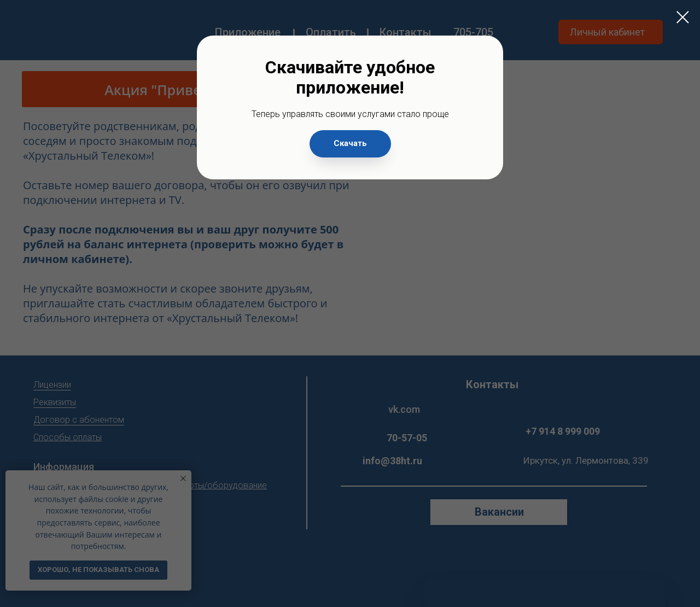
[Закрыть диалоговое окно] (683, 17)
